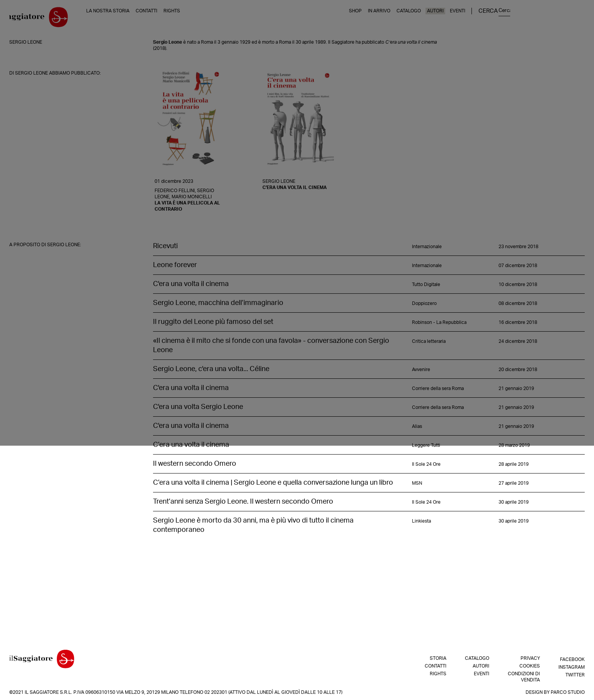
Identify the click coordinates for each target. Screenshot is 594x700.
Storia (438, 658)
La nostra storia (127, 19)
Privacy (530, 658)
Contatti (165, 19)
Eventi (538, 19)
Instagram (572, 666)
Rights (191, 19)
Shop (436, 19)
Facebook (572, 658)
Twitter (575, 674)
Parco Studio (568, 692)
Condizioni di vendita (524, 677)
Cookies (530, 666)
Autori (516, 19)
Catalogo (489, 19)
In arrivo (460, 19)
